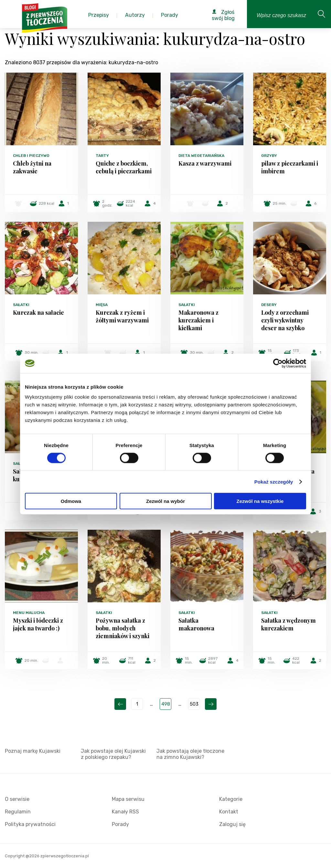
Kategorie (231, 799)
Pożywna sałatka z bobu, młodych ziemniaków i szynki (123, 628)
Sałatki (21, 305)
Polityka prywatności (30, 824)
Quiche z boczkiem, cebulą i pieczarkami (124, 167)
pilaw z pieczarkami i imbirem (290, 167)
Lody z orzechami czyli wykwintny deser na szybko (285, 320)
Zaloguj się (232, 824)
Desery (269, 305)
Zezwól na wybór (165, 501)
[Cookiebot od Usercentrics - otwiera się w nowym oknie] (278, 363)
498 (166, 704)
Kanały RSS (125, 812)
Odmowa (71, 501)
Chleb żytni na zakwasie (32, 167)
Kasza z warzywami (205, 163)
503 (194, 704)
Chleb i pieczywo (31, 156)
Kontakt (229, 812)
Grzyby (269, 156)
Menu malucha (29, 613)
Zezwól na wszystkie (260, 501)
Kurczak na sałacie (38, 312)
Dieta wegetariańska (201, 156)
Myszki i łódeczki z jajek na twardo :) (38, 624)
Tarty (102, 156)
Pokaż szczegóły (274, 481)
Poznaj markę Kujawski (33, 751)
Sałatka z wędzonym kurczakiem (288, 624)
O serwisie (17, 799)
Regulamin (18, 812)
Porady (120, 824)
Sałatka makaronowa (196, 624)
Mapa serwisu (128, 799)
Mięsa (102, 305)
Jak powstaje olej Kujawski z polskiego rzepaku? (113, 754)
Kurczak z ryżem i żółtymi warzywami (122, 316)
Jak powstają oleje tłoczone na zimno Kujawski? (190, 754)
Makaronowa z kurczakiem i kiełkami (198, 320)
